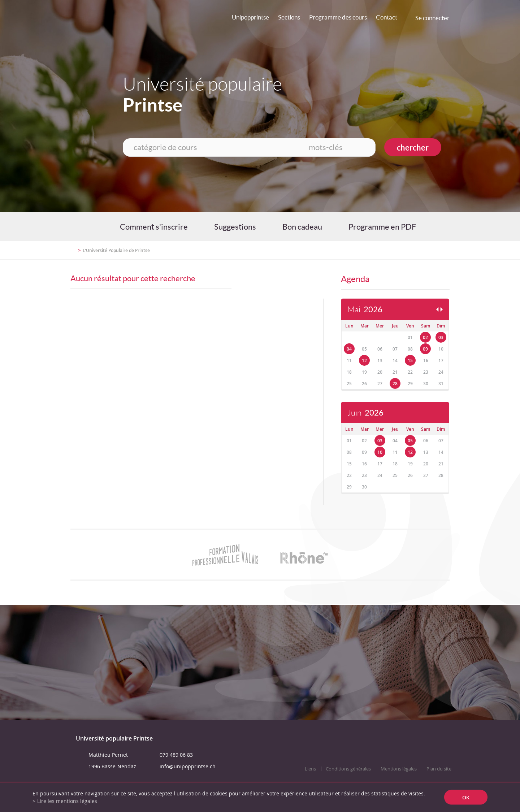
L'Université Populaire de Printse (116, 250)
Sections (289, 17)
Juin (365, 413)
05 (410, 441)
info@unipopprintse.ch (188, 766)
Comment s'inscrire (154, 227)
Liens (310, 769)
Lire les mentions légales (67, 801)
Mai (365, 310)
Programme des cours (338, 17)
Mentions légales (399, 769)
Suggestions (235, 227)
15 (410, 361)
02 (425, 337)
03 (441, 337)
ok (466, 797)
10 (380, 452)
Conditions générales (348, 769)
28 (395, 384)
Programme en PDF (382, 227)
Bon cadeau (302, 227)
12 (364, 361)
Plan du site (439, 769)
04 (349, 349)
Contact (387, 17)
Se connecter (432, 18)
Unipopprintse (250, 17)
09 (425, 349)
